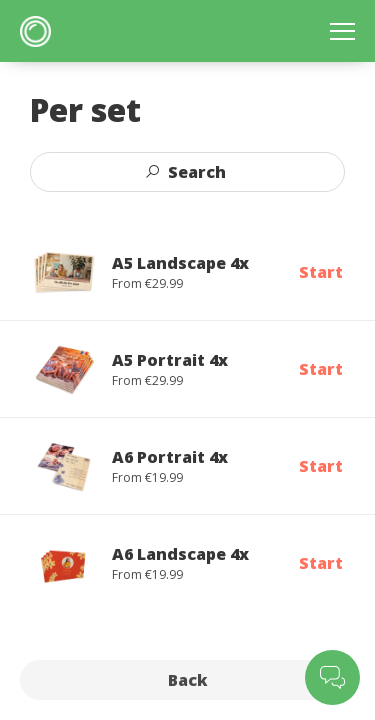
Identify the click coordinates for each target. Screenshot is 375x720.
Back (188, 680)
